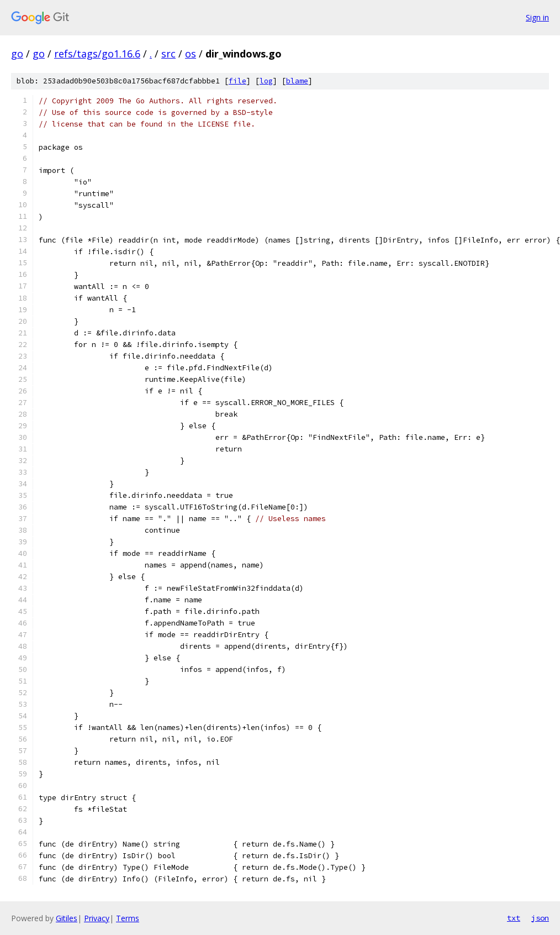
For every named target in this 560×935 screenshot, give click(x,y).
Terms (128, 918)
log (266, 81)
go (17, 54)
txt (514, 918)
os (191, 54)
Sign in (537, 17)
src (168, 54)
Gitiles (67, 918)
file (237, 81)
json (540, 918)
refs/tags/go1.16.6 (97, 54)
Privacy (97, 918)
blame (297, 81)
